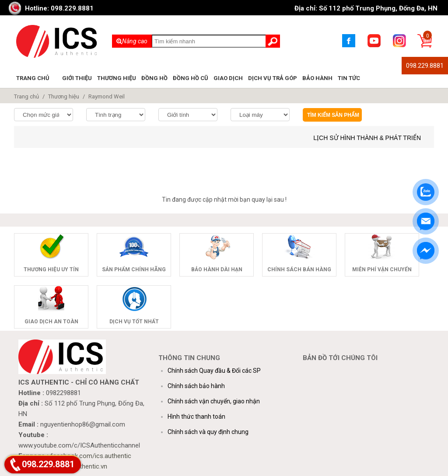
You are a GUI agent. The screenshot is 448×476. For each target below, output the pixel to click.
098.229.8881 (425, 66)
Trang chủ (33, 78)
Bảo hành (317, 78)
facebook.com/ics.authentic (91, 456)
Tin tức (349, 78)
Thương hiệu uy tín (51, 269)
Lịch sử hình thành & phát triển (367, 138)
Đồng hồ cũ (191, 78)
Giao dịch (228, 78)
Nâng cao (132, 41)
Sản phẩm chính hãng (134, 269)
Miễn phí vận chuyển (382, 269)
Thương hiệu (117, 78)
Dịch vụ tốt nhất (134, 322)
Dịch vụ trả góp (273, 78)
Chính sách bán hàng (299, 269)
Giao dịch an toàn (51, 322)
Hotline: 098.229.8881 (59, 8)
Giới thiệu (77, 78)
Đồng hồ (154, 78)
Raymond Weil (107, 96)
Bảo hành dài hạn (217, 269)
